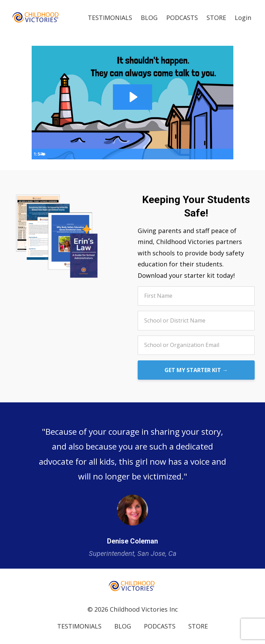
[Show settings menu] (214, 154)
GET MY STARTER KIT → (196, 370)
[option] (132, 485)
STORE (216, 17)
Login (243, 17)
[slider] (125, 154)
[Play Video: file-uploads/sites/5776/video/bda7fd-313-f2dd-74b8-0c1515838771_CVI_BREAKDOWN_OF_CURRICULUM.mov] (133, 97)
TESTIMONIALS (110, 17)
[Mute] (201, 154)
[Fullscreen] (227, 154)
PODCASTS (182, 17)
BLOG (149, 17)
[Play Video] (38, 154)
